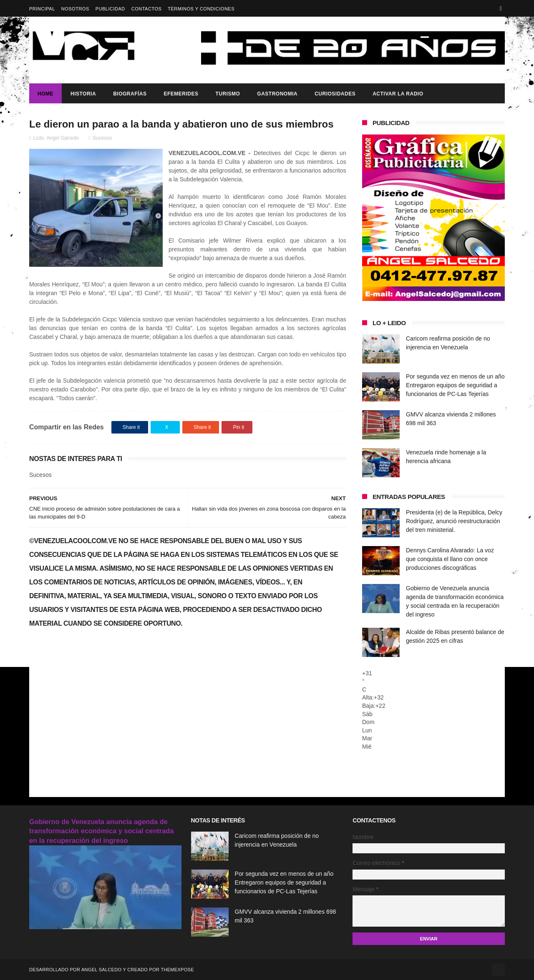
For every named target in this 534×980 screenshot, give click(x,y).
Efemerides (181, 94)
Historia (83, 94)
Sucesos (102, 138)
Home (45, 94)
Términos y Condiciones (201, 9)
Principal (42, 9)
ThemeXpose (177, 970)
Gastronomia (277, 94)
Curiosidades (335, 94)
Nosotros (75, 9)
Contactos (147, 9)
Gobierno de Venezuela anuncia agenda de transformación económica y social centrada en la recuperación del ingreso (101, 831)
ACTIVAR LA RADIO (398, 94)
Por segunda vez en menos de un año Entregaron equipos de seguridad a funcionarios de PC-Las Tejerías (455, 385)
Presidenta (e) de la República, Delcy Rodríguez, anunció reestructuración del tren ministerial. (454, 521)
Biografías (130, 94)
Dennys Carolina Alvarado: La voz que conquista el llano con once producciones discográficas (450, 559)
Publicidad (110, 9)
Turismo (228, 94)
